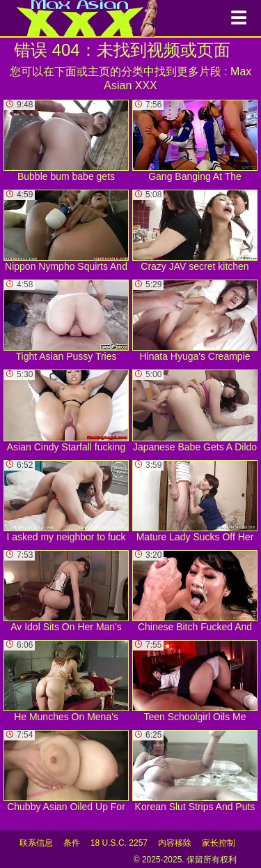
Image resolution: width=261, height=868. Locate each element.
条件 (72, 843)
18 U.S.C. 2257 (119, 843)
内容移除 (175, 843)
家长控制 (219, 843)
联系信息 (36, 843)
